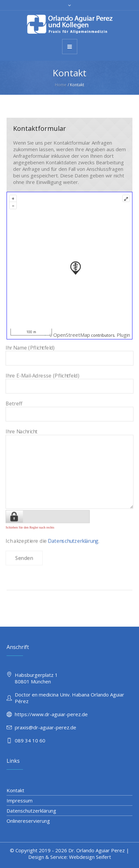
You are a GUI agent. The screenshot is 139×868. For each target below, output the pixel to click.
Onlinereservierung (28, 821)
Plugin (123, 335)
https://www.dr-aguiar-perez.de (51, 714)
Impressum (20, 800)
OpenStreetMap (72, 335)
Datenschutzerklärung (72, 524)
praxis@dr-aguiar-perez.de (46, 727)
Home (61, 85)
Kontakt (15, 790)
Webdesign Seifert (90, 857)
